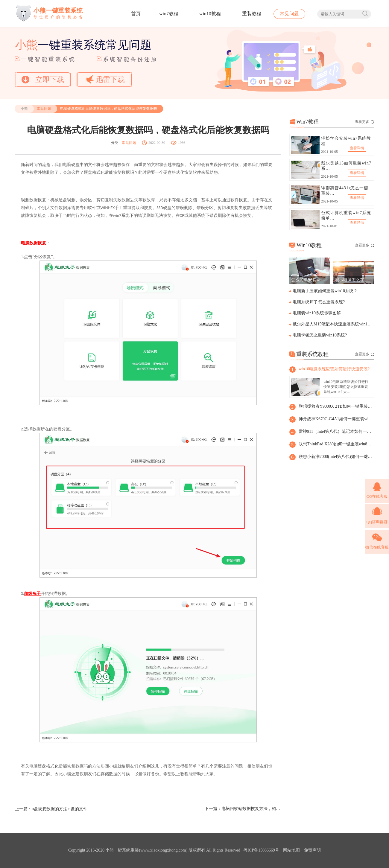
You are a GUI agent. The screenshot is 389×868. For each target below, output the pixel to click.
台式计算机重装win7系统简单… (346, 216)
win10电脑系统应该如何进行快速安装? (334, 369)
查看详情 (357, 148)
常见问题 (289, 14)
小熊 (24, 109)
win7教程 (169, 14)
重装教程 (252, 14)
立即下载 (43, 80)
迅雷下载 (104, 79)
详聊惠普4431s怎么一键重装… (345, 191)
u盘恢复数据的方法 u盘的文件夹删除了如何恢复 (62, 809)
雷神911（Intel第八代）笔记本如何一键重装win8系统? (336, 431)
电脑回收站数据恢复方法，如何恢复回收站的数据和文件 (251, 809)
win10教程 (210, 14)
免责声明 (312, 850)
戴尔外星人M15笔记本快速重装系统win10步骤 (333, 324)
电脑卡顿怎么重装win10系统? (320, 335)
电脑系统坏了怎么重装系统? (319, 302)
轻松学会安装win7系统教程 (346, 141)
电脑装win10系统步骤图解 (317, 313)
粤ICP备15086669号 (261, 850)
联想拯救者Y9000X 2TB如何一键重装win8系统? (336, 406)
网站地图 (291, 850)
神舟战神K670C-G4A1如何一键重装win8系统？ (336, 419)
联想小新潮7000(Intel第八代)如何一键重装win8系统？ (336, 457)
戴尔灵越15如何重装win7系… (346, 166)
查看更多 (364, 122)
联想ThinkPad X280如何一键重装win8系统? (336, 444)
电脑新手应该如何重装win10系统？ (325, 291)
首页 (136, 14)
